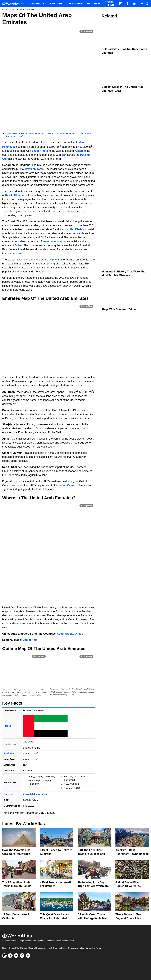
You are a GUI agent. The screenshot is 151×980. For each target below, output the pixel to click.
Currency (10, 794)
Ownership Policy (93, 948)
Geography (74, 4)
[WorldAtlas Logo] (14, 4)
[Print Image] (86, 31)
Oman (79, 151)
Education (93, 4)
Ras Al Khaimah (15, 195)
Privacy (24, 948)
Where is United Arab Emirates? (62, 133)
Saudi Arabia (40, 151)
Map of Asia (30, 640)
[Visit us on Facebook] (10, 956)
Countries (55, 4)
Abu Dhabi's (77, 229)
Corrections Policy (76, 948)
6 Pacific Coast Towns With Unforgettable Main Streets (93, 918)
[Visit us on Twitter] (16, 956)
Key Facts (10, 136)
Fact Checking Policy (57, 948)
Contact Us (14, 948)
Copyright (33, 948)
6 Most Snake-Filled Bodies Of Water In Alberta (128, 886)
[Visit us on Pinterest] (22, 956)
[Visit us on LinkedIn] (28, 956)
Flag (21, 136)
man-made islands (54, 241)
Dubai (18, 245)
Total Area (11, 753)
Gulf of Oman (49, 260)
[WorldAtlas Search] (147, 4)
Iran (64, 155)
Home (5, 948)
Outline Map (85, 133)
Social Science (110, 4)
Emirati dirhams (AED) (35, 794)
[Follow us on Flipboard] (4, 956)
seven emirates (34, 169)
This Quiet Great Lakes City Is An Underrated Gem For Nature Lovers (55, 918)
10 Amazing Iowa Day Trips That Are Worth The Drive (93, 886)
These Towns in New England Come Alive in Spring (130, 918)
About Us (42, 948)
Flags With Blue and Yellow (119, 309)
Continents (36, 4)
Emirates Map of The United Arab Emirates (25, 133)
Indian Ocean (67, 485)
